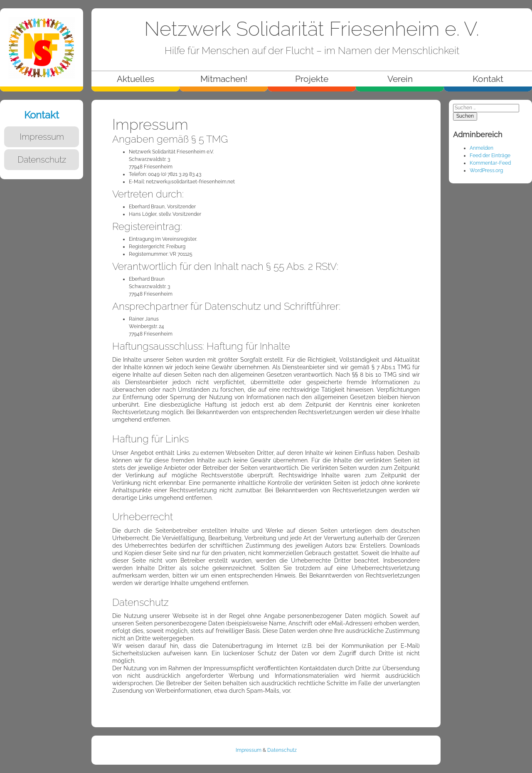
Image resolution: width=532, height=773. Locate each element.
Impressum (249, 750)
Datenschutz (282, 750)
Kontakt (42, 115)
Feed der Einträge (490, 156)
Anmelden (482, 148)
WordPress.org (486, 170)
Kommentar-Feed (490, 163)
